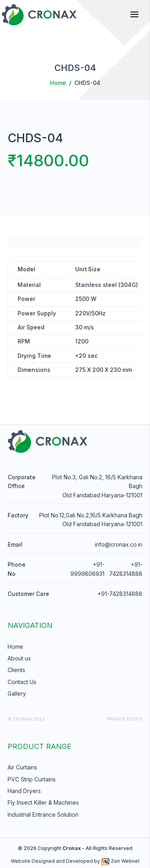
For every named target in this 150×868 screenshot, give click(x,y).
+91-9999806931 (87, 569)
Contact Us (22, 682)
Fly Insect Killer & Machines (43, 802)
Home (58, 83)
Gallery (17, 693)
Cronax (72, 848)
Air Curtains (22, 767)
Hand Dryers (24, 791)
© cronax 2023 (26, 719)
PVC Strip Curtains (32, 779)
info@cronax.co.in (119, 544)
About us (19, 658)
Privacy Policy (124, 719)
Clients (16, 670)
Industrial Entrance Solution (43, 815)
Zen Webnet (120, 861)
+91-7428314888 (126, 569)
